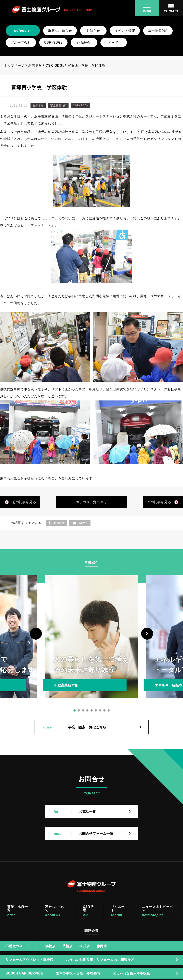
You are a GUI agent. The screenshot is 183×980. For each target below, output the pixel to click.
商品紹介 (84, 42)
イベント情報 (125, 31)
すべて (113, 42)
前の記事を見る (24, 502)
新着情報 (35, 65)
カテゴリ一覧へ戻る (91, 502)
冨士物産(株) (158, 31)
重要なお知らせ (60, 31)
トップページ (14, 65)
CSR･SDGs (53, 42)
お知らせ (93, 31)
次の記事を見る (159, 502)
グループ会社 (21, 42)
